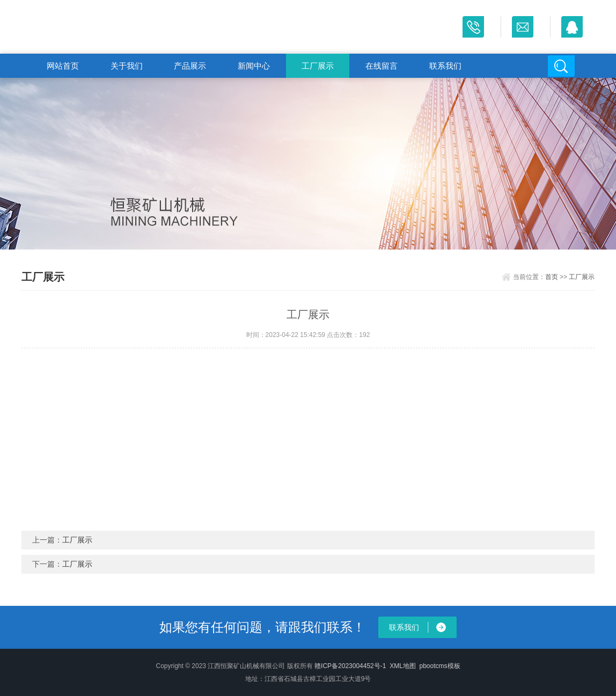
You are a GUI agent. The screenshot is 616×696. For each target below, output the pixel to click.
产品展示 (190, 66)
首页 (552, 277)
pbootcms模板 (440, 666)
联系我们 (445, 66)
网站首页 (63, 66)
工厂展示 (318, 66)
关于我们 (127, 66)
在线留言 (382, 66)
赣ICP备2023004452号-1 (350, 666)
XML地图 (403, 666)
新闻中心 (254, 66)
